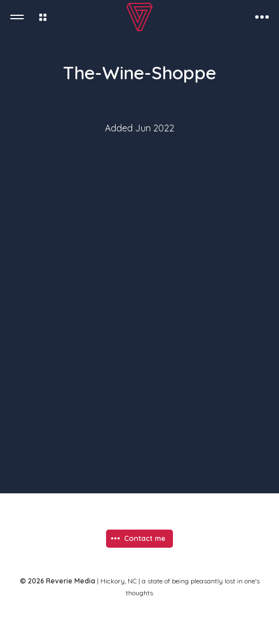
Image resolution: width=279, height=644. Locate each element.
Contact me (145, 538)
